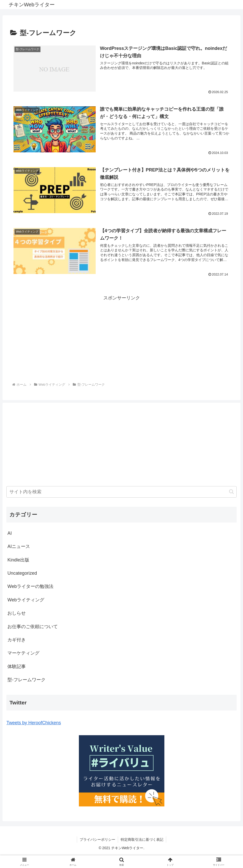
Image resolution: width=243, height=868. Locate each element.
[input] (121, 492)
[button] (231, 492)
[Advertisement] (121, 338)
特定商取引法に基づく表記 (142, 840)
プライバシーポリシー (97, 840)
